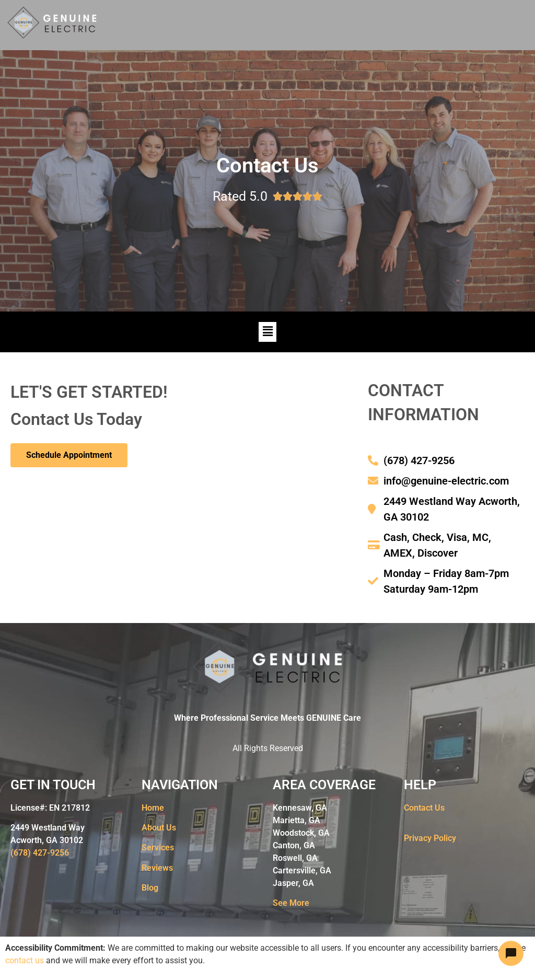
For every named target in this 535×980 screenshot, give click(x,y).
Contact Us (424, 808)
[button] (267, 332)
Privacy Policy (430, 838)
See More (291, 903)
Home (153, 808)
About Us (159, 828)
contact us (25, 960)
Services (158, 848)
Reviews (157, 868)
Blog (150, 888)
